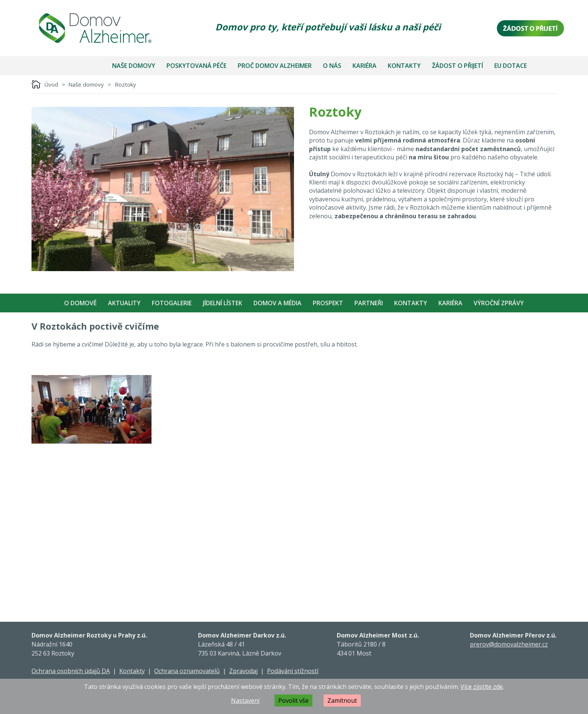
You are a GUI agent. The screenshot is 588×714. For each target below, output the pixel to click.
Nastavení (245, 700)
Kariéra (364, 66)
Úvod (51, 84)
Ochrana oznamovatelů (187, 671)
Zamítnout (342, 700)
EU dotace (511, 66)
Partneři (369, 303)
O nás (332, 66)
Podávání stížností (293, 671)
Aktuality (124, 303)
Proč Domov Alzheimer (275, 66)
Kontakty (404, 66)
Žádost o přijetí (457, 66)
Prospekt (328, 303)
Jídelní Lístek (223, 303)
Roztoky (125, 84)
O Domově (80, 303)
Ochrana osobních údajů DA (71, 671)
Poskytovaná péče (196, 66)
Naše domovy (134, 66)
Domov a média (277, 303)
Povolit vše (293, 700)
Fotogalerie (172, 303)
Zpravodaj (243, 671)
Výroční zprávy (499, 303)
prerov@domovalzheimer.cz (509, 644)
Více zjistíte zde (482, 687)
